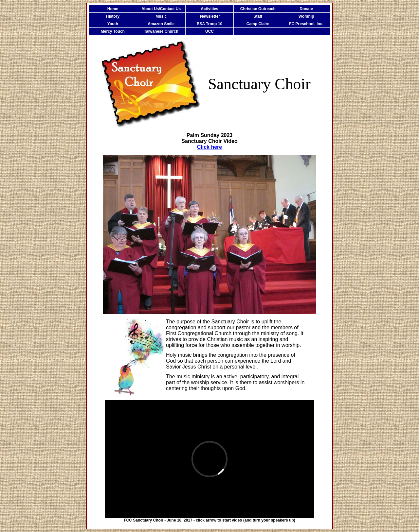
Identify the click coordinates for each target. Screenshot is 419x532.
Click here (209, 147)
